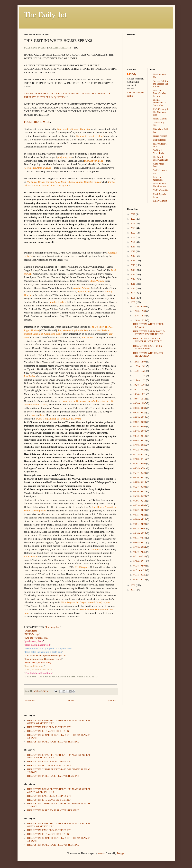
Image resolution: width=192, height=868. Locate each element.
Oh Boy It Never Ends (158, 152)
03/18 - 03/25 (140, 533)
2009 (133, 293)
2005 (133, 590)
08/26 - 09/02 (140, 427)
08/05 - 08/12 (140, 441)
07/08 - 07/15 (140, 459)
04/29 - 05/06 (140, 505)
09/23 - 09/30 (140, 408)
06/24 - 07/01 (140, 468)
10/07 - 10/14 (140, 399)
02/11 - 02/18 (140, 556)
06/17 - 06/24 (140, 473)
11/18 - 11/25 (140, 371)
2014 (133, 270)
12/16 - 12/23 (140, 316)
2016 (133, 261)
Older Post (112, 701)
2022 (133, 233)
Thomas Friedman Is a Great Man (159, 103)
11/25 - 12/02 (140, 366)
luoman (101, 853)
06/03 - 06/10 (140, 482)
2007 (133, 302)
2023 (133, 228)
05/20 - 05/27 (140, 492)
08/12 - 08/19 (140, 436)
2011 (133, 284)
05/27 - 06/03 (140, 487)
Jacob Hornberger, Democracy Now (43, 659)
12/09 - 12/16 (140, 320)
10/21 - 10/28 (140, 390)
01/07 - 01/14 (140, 580)
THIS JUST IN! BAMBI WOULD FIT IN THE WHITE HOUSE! (149, 333)
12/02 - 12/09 (140, 362)
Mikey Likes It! (160, 119)
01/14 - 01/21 (140, 575)
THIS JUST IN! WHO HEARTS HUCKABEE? (148, 355)
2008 (133, 298)
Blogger (121, 853)
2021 (133, 238)
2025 (133, 219)
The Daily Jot (45, 15)
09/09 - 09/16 (140, 417)
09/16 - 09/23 (140, 413)
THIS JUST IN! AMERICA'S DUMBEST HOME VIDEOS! (148, 340)
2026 (133, 214)
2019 (133, 247)
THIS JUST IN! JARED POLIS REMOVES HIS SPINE (53, 742)
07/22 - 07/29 (140, 450)
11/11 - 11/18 (140, 376)
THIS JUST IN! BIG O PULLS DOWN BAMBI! (147, 347)
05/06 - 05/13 (140, 501)
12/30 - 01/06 (140, 307)
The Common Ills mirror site (160, 185)
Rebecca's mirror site (158, 178)
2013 (133, 275)
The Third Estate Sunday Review (160, 93)
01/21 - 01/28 (140, 570)
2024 (133, 224)
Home (71, 701)
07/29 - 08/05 (140, 445)
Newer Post (30, 701)
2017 (133, 256)
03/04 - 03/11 (140, 542)
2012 (133, 279)
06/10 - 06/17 (140, 478)
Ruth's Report (159, 140)
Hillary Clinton (160, 201)
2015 (133, 265)
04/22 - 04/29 (140, 510)
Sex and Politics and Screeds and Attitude (160, 84)
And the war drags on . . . (38, 638)
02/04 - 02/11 (140, 561)
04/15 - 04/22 (140, 515)
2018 (133, 251)
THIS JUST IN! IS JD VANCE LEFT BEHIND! (49, 731)
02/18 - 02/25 (140, 552)
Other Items (31, 631)
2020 (133, 242)
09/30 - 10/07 (140, 403)
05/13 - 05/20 (140, 496)
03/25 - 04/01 (140, 529)
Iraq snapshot (53, 627)
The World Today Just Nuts (160, 158)
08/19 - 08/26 (140, 431)
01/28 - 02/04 (140, 566)
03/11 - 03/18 (140, 538)
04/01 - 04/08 (140, 524)
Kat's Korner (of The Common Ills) (160, 112)
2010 (133, 288)
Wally (133, 74)
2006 (133, 585)
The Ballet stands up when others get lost (46, 655)
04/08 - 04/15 (140, 519)
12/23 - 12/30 (140, 311)
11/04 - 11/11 (140, 380)
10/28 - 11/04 (140, 385)
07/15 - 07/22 (140, 454)
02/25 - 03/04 (140, 547)
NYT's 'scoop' (32, 634)
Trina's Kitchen (160, 136)
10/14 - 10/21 (140, 394)
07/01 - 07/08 (140, 464)
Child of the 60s (160, 190)
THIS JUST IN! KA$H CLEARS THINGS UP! (49, 727)
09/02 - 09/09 (140, 422)
